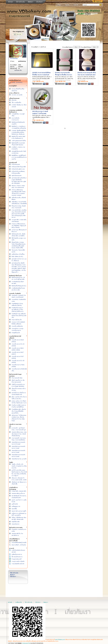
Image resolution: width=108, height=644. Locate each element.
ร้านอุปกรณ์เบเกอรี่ (16, 559)
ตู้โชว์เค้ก (14, 100)
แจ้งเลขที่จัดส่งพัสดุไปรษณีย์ (19, 543)
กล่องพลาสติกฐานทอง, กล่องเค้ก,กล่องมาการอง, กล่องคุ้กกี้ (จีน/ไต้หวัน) (19, 434)
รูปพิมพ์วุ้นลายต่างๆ (17, 554)
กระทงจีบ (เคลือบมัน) (17, 326)
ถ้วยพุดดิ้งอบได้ (16, 333)
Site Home (37, 39)
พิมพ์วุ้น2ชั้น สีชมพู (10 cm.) (19, 286)
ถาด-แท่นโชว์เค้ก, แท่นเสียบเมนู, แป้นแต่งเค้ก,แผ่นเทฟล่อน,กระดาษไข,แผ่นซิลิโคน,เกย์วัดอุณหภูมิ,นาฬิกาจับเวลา (19, 214)
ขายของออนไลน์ (26, 643)
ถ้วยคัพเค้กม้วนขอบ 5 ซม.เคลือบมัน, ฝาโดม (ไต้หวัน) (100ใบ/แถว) (18, 310)
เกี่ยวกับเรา (13, 577)
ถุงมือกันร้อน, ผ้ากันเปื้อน (18, 254)
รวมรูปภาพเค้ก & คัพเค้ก (18, 561)
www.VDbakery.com (60, 640)
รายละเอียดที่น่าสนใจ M (18, 564)
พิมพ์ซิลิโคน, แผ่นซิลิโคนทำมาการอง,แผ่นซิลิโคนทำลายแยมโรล (19, 157)
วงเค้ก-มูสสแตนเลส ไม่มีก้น (19, 141)
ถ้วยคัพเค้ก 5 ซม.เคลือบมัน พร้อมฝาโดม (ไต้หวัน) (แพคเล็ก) (19, 316)
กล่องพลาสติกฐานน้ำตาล (18, 493)
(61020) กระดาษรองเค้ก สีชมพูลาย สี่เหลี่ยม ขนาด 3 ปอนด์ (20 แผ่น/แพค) (63, 75)
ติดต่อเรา (13, 575)
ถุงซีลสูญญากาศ (16, 506)
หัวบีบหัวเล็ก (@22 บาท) (18, 169)
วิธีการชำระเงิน (14, 573)
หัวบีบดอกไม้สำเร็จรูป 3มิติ (19, 167)
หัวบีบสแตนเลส (16, 164)
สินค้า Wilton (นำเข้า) (17, 257)
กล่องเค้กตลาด (15, 524)
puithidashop (22, 61)
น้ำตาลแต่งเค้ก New (17, 378)
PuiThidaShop (14, 58)
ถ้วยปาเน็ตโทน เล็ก (17, 320)
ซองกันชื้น (14, 509)
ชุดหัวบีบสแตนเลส (16, 176)
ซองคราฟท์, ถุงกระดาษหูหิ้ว (19, 511)
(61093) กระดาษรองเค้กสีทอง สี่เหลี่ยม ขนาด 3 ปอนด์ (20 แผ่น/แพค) (41, 75)
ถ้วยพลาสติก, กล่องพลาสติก (19, 491)
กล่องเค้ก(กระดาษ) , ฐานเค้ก (19, 459)
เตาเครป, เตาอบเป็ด (17, 95)
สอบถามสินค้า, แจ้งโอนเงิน (19, 545)
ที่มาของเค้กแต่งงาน (17, 557)
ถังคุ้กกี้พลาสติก (16, 522)
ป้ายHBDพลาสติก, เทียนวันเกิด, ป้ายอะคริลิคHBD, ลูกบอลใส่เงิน (19, 411)
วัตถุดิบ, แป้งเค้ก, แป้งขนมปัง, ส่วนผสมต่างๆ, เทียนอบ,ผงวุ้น (19, 466)
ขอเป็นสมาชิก (18, 70)
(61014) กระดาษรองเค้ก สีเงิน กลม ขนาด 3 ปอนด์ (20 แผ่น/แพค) (87, 75)
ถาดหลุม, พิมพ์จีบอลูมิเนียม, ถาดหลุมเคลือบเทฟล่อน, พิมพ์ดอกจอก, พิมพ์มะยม (19, 132)
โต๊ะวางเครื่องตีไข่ (16, 103)
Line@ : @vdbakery (17, 82)
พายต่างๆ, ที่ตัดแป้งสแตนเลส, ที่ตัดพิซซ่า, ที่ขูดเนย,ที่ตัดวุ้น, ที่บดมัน (19, 226)
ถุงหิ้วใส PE (15, 504)
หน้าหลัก (10, 602)
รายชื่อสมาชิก (19, 602)
